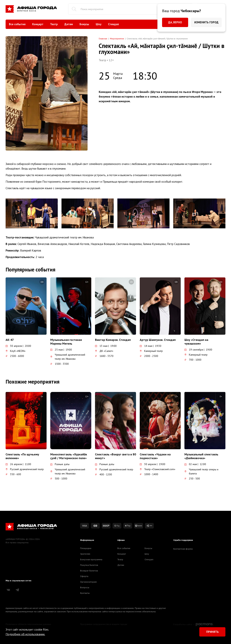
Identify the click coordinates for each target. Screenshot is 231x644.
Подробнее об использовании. (25, 634)
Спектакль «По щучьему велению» (22, 456)
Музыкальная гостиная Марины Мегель (66, 342)
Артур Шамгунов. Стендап (158, 340)
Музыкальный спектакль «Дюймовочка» (201, 456)
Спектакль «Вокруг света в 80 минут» (115, 456)
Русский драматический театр (25, 469)
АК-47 (10, 340)
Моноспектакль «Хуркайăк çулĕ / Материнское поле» (69, 456)
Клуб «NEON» (16, 351)
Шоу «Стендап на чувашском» (196, 342)
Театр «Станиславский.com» (158, 469)
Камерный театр (151, 351)
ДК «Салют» (104, 351)
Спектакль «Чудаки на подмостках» (155, 456)
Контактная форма (183, 549)
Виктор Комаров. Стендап (113, 340)
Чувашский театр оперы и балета (201, 471)
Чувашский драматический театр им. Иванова (68, 357)
